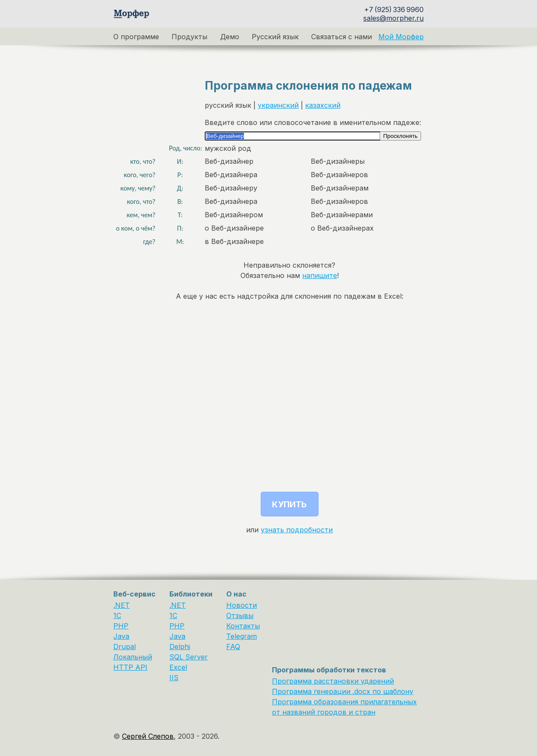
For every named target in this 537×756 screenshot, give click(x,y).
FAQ (233, 647)
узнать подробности (297, 530)
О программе (136, 37)
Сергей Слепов (148, 736)
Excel (178, 667)
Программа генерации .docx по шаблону (343, 691)
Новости (242, 605)
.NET (122, 605)
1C (117, 615)
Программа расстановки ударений (333, 681)
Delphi (180, 647)
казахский (323, 105)
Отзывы (240, 615)
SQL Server (189, 657)
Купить (289, 504)
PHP (121, 626)
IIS (174, 678)
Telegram (242, 636)
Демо (230, 37)
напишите (320, 275)
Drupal (125, 647)
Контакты (243, 626)
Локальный (133, 657)
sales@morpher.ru (393, 18)
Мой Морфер (401, 37)
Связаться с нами (342, 37)
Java (121, 636)
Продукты (189, 37)
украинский (278, 105)
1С (173, 615)
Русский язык (275, 37)
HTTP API (130, 667)
